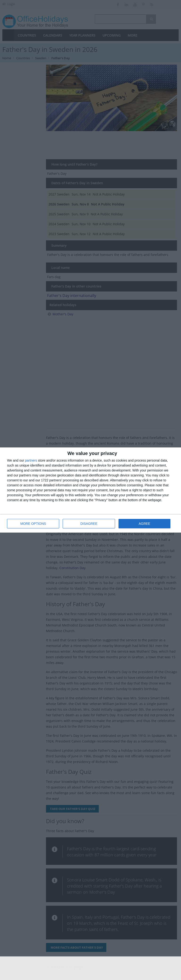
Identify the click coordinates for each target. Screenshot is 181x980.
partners (31, 460)
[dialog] (90, 490)
